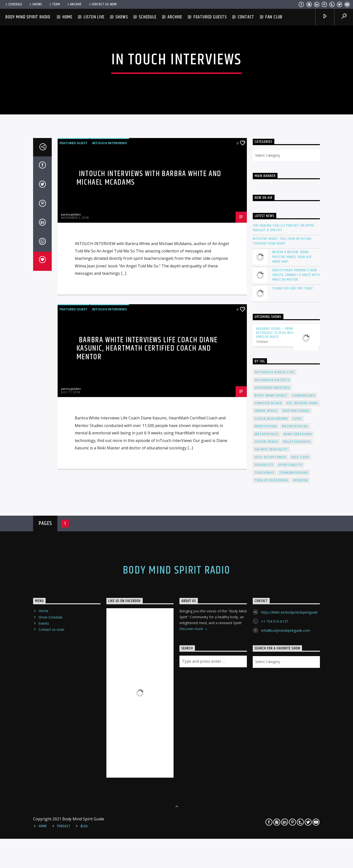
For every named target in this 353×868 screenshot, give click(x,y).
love (297, 676)
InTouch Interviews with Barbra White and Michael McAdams (149, 436)
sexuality (264, 723)
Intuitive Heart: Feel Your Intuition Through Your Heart (282, 499)
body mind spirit (271, 653)
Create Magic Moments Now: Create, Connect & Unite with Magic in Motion (296, 533)
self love (300, 715)
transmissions (294, 730)
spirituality (290, 723)
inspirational (296, 668)
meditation (266, 684)
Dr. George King (302, 661)
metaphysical (295, 684)
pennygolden (71, 472)
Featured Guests (210, 17)
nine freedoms (298, 692)
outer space (266, 699)
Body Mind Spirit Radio (28, 17)
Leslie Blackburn (271, 676)
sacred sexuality (271, 707)
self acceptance (271, 715)
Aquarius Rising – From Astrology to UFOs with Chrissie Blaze (276, 591)
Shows (35, 4)
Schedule (13, 4)
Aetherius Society (272, 638)
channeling (304, 653)
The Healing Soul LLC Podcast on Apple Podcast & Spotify (284, 486)
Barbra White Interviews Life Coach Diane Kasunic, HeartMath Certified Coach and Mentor (147, 606)
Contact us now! (103, 4)
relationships (297, 699)
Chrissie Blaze (268, 661)
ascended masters (272, 645)
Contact (246, 17)
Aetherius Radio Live (275, 630)
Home (68, 17)
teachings (265, 730)
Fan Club (274, 17)
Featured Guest (74, 401)
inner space (266, 668)
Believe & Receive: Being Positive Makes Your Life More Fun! (292, 515)
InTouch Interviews (109, 401)
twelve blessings (271, 738)
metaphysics (267, 692)
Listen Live (94, 17)
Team (54, 4)
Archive (74, 4)
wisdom (301, 738)
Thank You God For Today (293, 546)
